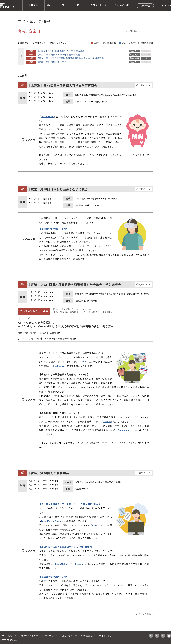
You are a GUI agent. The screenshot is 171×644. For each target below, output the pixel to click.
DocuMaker (124, 430)
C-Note (107, 422)
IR (78, 5)
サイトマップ (105, 636)
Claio (84, 362)
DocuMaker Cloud (52, 521)
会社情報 (33, 5)
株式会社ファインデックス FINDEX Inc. (7, 5)
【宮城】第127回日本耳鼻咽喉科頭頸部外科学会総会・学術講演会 (70, 58)
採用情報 (145, 6)
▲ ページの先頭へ (144, 614)
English (167, 5)
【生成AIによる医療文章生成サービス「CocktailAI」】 (68, 547)
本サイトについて (8, 636)
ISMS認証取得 (87, 636)
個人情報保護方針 (29, 636)
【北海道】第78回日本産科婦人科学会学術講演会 (62, 51)
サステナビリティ (100, 5)
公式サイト (142, 85)
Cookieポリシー (50, 636)
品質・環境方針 (69, 636)
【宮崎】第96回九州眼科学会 (52, 62)
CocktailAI (59, 366)
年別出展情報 (134, 31)
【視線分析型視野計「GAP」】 (55, 229)
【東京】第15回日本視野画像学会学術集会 (58, 55)
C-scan (79, 564)
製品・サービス (56, 5)
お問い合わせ (122, 5)
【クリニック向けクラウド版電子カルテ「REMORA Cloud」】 (72, 504)
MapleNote (48, 116)
